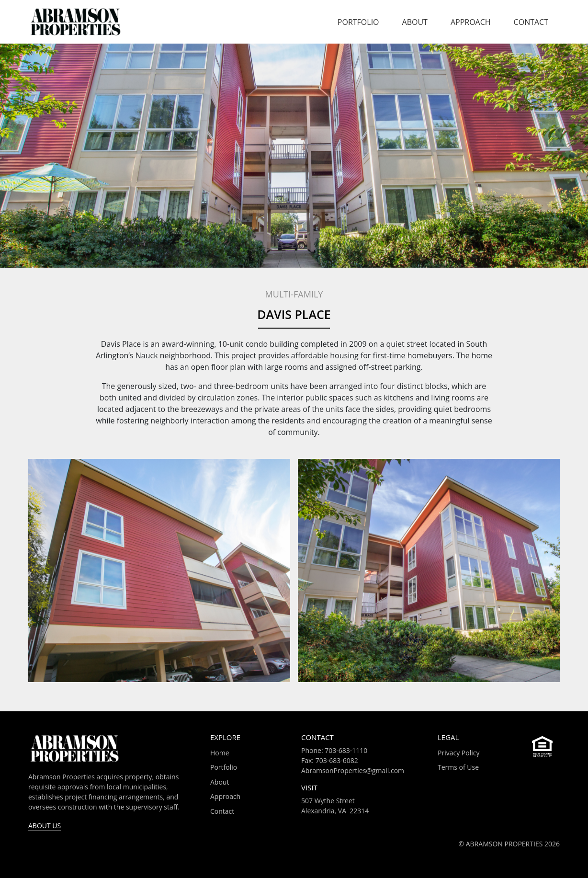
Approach (471, 22)
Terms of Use (458, 767)
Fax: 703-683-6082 (330, 760)
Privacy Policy (458, 753)
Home (220, 753)
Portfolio (358, 22)
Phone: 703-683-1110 (334, 750)
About (415, 22)
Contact (531, 22)
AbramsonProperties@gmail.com (353, 770)
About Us (45, 826)
